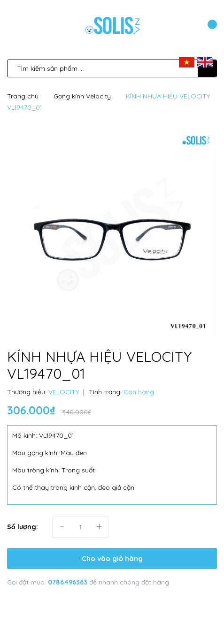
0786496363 (69, 582)
